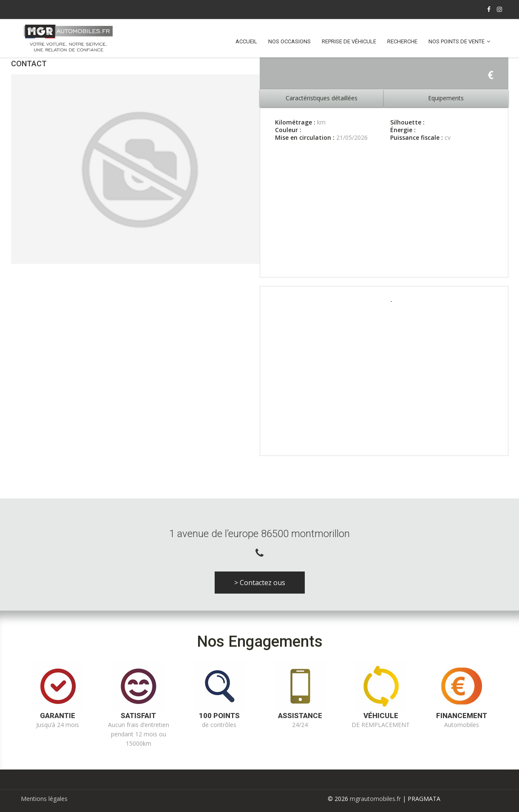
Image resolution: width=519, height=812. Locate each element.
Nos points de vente (457, 41)
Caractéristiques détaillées (322, 98)
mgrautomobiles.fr (375, 799)
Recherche (402, 41)
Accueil (246, 41)
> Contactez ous (260, 583)
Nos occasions (289, 41)
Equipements (446, 98)
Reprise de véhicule (349, 41)
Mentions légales (44, 799)
